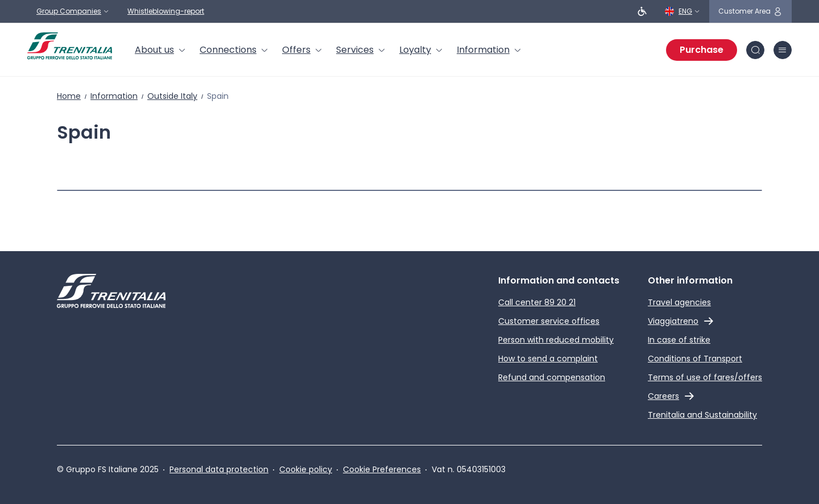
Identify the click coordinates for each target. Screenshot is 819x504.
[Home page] (70, 46)
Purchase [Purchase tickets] (702, 50)
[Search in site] (755, 50)
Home (69, 96)
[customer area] (750, 11)
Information (114, 96)
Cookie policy (306, 469)
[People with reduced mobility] (642, 11)
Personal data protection (219, 469)
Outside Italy (172, 96)
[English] (682, 11)
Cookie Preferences (382, 469)
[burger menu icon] (783, 50)
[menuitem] (160, 50)
